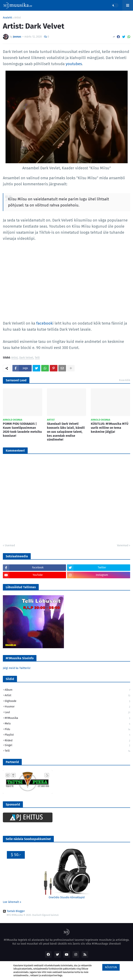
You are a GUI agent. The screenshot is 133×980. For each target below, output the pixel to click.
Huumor (67, 707)
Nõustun (111, 967)
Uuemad (10, 545)
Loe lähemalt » (12, 902)
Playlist (67, 735)
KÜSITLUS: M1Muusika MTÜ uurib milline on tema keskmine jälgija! (110, 428)
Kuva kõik (125, 380)
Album (67, 690)
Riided (67, 741)
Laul (67, 713)
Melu (67, 724)
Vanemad (123, 545)
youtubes (74, 64)
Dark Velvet (26, 358)
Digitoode (67, 701)
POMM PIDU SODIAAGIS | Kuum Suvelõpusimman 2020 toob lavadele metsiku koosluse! (22, 430)
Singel (67, 746)
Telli (37, 358)
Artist (18, 18)
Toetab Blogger (14, 911)
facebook (44, 323)
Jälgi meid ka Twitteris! (17, 668)
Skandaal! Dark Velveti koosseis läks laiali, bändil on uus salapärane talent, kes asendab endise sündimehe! (66, 432)
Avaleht (7, 18)
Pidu (67, 730)
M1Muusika (67, 718)
